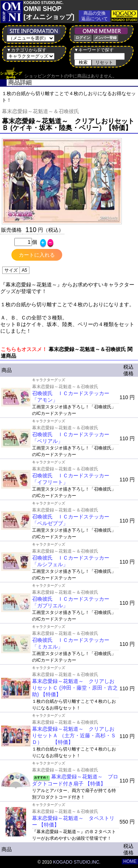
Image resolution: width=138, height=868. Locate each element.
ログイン (83, 38)
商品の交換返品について (95, 16)
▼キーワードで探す (94, 50)
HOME (130, 861)
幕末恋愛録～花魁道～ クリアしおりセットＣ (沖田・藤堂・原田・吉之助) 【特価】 (75, 688)
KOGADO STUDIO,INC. (77, 862)
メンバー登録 (106, 38)
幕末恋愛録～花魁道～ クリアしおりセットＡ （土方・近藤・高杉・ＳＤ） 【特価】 (74, 735)
